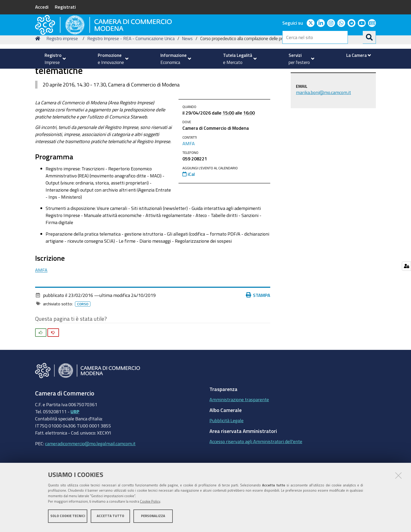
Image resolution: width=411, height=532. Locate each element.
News (187, 74)
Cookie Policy (150, 504)
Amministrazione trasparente (239, 436)
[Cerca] (369, 37)
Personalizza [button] (153, 518)
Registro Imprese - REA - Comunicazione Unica (131, 74)
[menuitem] (53, 59)
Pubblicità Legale (226, 457)
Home (39, 74)
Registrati (65, 7)
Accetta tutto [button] (110, 518)
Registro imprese (62, 74)
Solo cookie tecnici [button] (68, 518)
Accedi (42, 7)
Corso (83, 340)
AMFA (189, 179)
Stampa (258, 331)
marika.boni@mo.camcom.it (323, 128)
